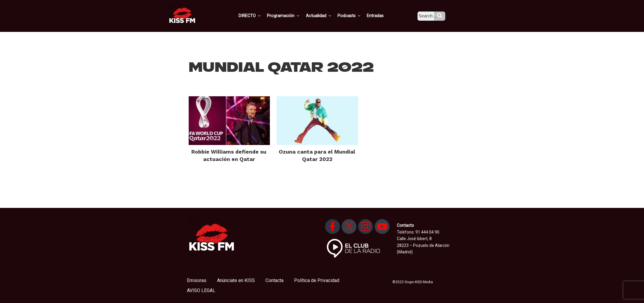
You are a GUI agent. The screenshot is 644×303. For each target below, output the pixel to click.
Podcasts (356, 16)
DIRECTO (259, 16)
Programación (292, 16)
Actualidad (326, 16)
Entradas (381, 16)
